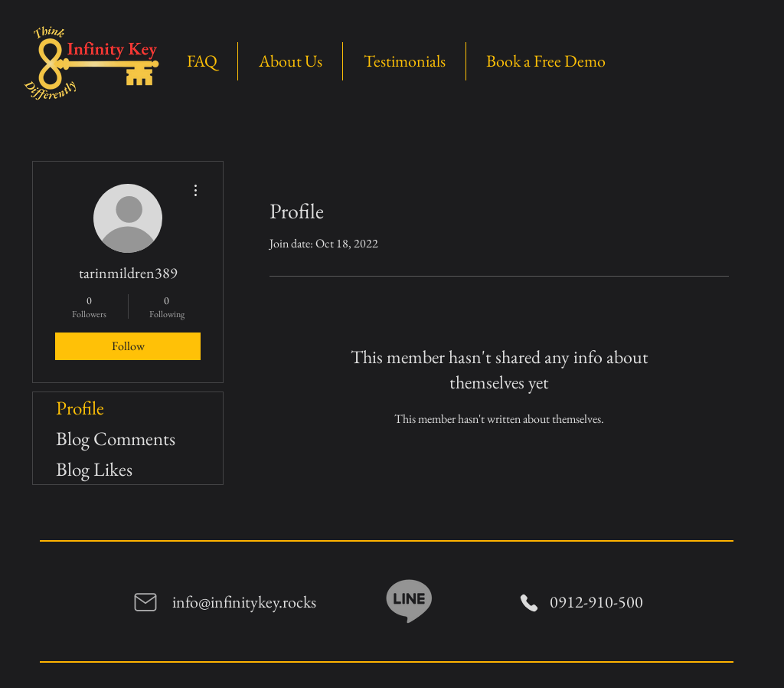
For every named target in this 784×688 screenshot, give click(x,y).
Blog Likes (94, 469)
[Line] (409, 600)
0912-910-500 (596, 602)
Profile (80, 408)
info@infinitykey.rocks (244, 602)
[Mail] (145, 602)
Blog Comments (116, 438)
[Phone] (529, 603)
